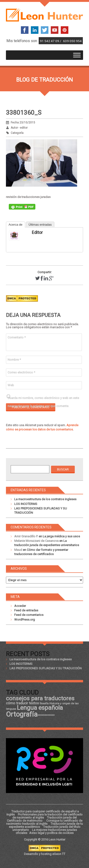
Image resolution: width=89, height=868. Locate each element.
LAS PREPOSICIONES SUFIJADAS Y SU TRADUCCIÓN (46, 668)
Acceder (20, 606)
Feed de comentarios (29, 615)
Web (11, 385)
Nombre (14, 360)
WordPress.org (25, 620)
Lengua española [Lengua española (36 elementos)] (40, 708)
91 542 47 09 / (51, 41)
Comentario (17, 337)
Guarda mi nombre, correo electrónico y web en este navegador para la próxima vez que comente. (43, 399)
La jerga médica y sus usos (61, 536)
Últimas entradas (40, 225)
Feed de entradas (26, 610)
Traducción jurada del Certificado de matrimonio (42, 819)
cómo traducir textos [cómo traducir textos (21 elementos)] (22, 703)
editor (37, 232)
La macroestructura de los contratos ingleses (45, 499)
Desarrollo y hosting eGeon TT (45, 854)
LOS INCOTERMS (26, 504)
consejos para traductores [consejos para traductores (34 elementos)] (40, 698)
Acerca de (16, 225)
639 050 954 (72, 41)
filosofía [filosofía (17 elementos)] (44, 704)
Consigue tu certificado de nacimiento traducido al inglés (44, 822)
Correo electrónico (21, 372)
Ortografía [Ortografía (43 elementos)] (22, 714)
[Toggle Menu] (77, 55)
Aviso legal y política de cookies (51, 833)
